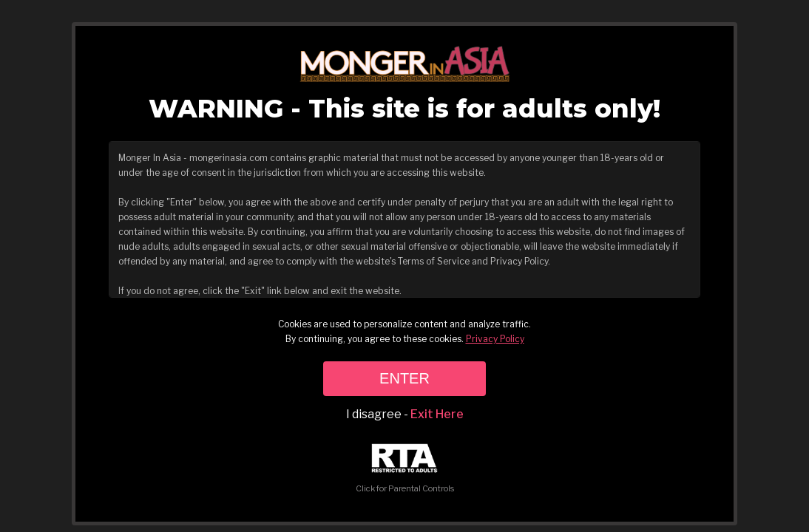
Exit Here (437, 414)
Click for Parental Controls (405, 469)
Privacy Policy (495, 339)
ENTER (404, 378)
